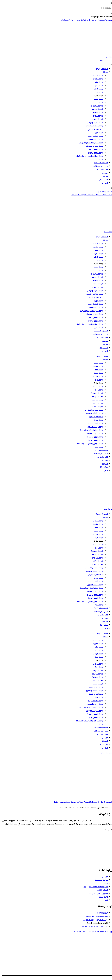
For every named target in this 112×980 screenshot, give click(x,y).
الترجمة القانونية (105, 837)
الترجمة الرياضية (96, 109)
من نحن (104, 173)
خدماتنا (104, 72)
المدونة (103, 176)
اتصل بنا (103, 183)
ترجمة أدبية (98, 92)
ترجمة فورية (97, 132)
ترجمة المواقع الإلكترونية (92, 122)
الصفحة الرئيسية (100, 69)
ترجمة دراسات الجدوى (94, 139)
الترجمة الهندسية (96, 106)
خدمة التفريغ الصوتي (94, 129)
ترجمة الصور (97, 159)
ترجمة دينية (98, 102)
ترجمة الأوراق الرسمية (94, 149)
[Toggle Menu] (110, 64)
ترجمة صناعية (97, 75)
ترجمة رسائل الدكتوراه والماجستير (90, 143)
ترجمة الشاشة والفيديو (93, 126)
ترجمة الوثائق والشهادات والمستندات (88, 156)
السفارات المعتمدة (99, 163)
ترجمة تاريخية (97, 89)
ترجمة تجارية (97, 96)
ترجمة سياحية (97, 99)
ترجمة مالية (98, 82)
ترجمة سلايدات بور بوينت (93, 146)
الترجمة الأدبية (106, 850)
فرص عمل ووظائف (99, 166)
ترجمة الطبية (97, 85)
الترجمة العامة (96, 119)
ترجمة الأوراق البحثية (94, 153)
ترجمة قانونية (97, 79)
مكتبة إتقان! (102, 180)
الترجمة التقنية (97, 116)
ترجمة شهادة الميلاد (94, 136)
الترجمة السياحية (105, 840)
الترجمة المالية (105, 847)
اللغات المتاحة (101, 169)
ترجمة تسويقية (96, 112)
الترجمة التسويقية (104, 857)
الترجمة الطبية (106, 844)
